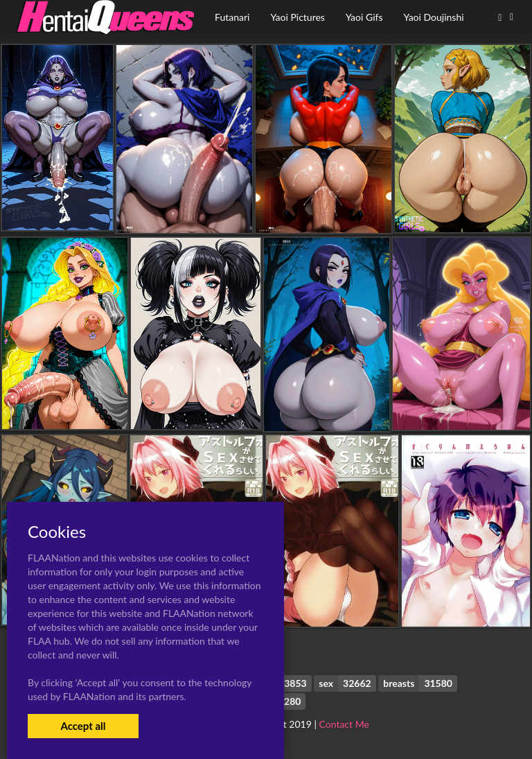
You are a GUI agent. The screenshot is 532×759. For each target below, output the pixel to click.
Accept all (83, 726)
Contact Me (344, 724)
